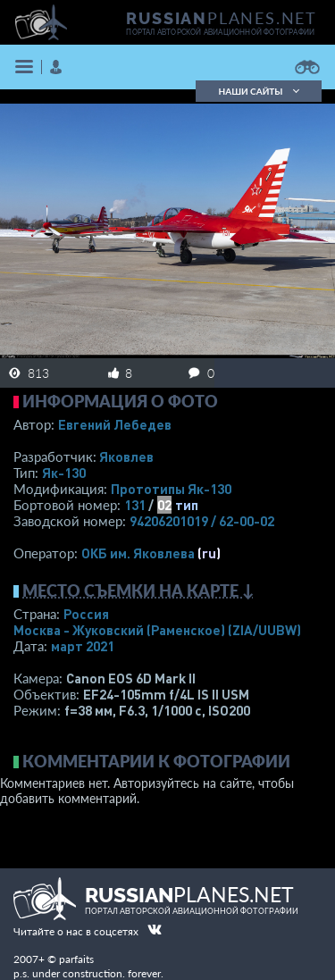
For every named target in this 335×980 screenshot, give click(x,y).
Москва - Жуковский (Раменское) (157, 630)
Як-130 (64, 473)
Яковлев (126, 456)
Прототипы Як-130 (171, 489)
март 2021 (83, 646)
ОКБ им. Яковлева (138, 553)
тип (187, 505)
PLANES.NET (222, 18)
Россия (86, 614)
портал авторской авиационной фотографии (220, 32)
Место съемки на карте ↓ (138, 591)
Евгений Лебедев (115, 424)
